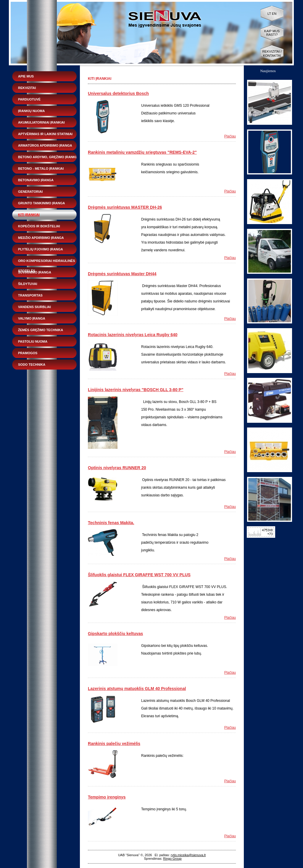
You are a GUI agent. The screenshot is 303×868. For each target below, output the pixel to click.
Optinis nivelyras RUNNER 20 (117, 468)
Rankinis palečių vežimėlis (114, 744)
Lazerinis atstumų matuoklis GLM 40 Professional (137, 689)
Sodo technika (32, 365)
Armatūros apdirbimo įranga (45, 145)
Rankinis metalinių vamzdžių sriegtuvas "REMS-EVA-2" (142, 152)
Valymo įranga (32, 318)
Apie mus (26, 76)
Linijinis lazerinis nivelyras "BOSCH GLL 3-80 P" (136, 390)
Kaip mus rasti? (272, 33)
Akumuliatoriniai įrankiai (41, 122)
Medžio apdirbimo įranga (41, 238)
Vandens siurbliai (34, 307)
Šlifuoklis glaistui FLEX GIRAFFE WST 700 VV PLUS (139, 575)
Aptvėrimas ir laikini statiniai (45, 134)
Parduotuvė (29, 99)
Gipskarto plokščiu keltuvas (115, 634)
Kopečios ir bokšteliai (39, 226)
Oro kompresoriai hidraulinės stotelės (47, 262)
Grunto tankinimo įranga (41, 203)
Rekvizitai (27, 88)
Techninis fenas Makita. (111, 523)
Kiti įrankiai (29, 215)
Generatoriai (30, 192)
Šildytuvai (28, 284)
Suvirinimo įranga (35, 272)
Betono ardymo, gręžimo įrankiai (49, 157)
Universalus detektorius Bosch (118, 93)
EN (274, 14)
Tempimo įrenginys (107, 797)
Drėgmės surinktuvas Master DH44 (122, 274)
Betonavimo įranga (36, 180)
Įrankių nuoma (31, 111)
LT (269, 14)
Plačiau (230, 136)
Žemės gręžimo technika (41, 330)
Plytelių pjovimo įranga (41, 249)
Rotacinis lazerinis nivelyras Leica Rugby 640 (133, 335)
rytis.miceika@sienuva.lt (188, 855)
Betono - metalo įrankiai (41, 169)
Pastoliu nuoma (33, 341)
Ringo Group (172, 859)
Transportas (30, 295)
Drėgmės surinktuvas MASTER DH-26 (125, 207)
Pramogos (28, 353)
